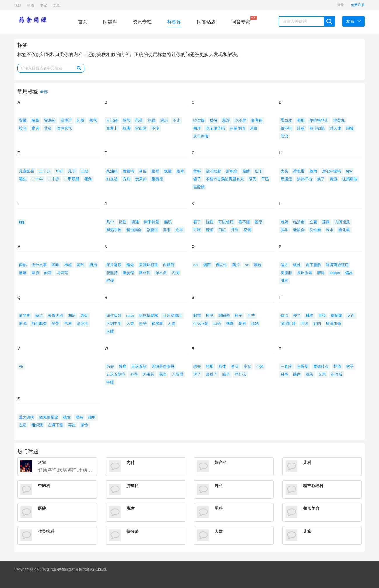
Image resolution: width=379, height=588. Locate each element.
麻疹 (35, 273)
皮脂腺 (286, 273)
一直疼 (286, 366)
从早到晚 (201, 136)
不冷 (155, 128)
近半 (179, 230)
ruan (130, 316)
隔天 (253, 179)
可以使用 (226, 222)
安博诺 (66, 120)
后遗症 (286, 179)
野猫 (337, 366)
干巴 (265, 179)
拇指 (93, 265)
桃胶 (310, 316)
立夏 (313, 222)
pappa (335, 273)
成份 (213, 120)
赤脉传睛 (237, 128)
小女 (247, 366)
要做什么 (321, 366)
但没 (284, 136)
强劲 (84, 316)
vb (21, 366)
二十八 (45, 171)
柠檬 (110, 281)
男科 (219, 508)
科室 (42, 463)
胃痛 (123, 366)
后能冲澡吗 (332, 171)
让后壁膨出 (172, 316)
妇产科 (221, 463)
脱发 (131, 508)
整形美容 (311, 508)
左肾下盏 (55, 425)
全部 (44, 92)
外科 (219, 486)
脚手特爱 (152, 222)
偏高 (349, 273)
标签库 (174, 22)
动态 (31, 6)
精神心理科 (313, 486)
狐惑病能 (350, 179)
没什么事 (39, 265)
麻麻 (23, 273)
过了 (259, 171)
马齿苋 (62, 273)
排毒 (284, 281)
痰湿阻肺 (288, 323)
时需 (197, 316)
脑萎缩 (128, 273)
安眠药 (50, 120)
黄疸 (333, 179)
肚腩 (301, 128)
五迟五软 (139, 366)
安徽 (23, 120)
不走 (177, 120)
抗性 (210, 222)
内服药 (169, 265)
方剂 (126, 179)
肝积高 (232, 171)
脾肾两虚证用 (337, 265)
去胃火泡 (55, 316)
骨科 (197, 171)
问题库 (110, 22)
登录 (340, 5)
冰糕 (152, 120)
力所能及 (342, 222)
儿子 (72, 171)
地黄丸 (339, 120)
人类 (130, 323)
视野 (230, 323)
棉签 (68, 265)
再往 (72, 425)
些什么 (240, 374)
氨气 (93, 120)
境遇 (135, 222)
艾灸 (48, 128)
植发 (67, 417)
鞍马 (23, 128)
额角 (88, 179)
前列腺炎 (39, 323)
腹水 (180, 171)
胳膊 (246, 171)
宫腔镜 (199, 187)
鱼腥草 (303, 366)
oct (196, 265)
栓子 (239, 316)
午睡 (110, 382)
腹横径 (157, 179)
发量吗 (128, 171)
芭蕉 (139, 120)
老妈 (284, 222)
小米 (260, 366)
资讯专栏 (142, 22)
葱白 (254, 128)
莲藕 (326, 222)
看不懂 (244, 222)
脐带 (55, 323)
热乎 (143, 323)
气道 (68, 323)
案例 (35, 128)
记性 (123, 222)
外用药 (148, 374)
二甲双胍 (72, 179)
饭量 (168, 171)
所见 (210, 316)
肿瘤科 (133, 486)
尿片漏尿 (114, 265)
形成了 (212, 374)
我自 (163, 374)
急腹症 (152, 230)
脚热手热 (114, 230)
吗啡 (55, 265)
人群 (219, 531)
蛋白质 (286, 120)
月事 (284, 374)
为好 (110, 366)
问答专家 (241, 20)
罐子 (197, 179)
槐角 (313, 171)
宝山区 (141, 128)
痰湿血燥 (333, 323)
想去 (197, 366)
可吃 (197, 230)
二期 (84, 171)
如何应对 (114, 316)
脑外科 (145, 273)
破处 (297, 265)
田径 (322, 316)
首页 (83, 22)
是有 (242, 323)
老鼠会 (299, 230)
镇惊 (84, 425)
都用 (301, 120)
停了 (297, 316)
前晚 (23, 323)
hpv (349, 171)
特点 (284, 316)
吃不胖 (240, 120)
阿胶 (81, 120)
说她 (255, 323)
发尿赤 (141, 179)
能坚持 (112, 273)
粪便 (143, 171)
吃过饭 (199, 120)
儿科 (307, 463)
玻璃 (126, 128)
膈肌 (168, 222)
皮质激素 (305, 273)
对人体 (335, 128)
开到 (235, 230)
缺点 (39, 316)
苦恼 (210, 230)
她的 (317, 323)
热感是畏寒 (148, 316)
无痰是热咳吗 (163, 366)
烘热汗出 (305, 179)
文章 (56, 6)
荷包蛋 (299, 171)
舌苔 (251, 316)
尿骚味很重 (148, 265)
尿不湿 (161, 273)
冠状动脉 (213, 171)
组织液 (37, 425)
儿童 (307, 531)
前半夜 (25, 316)
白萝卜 (112, 128)
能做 (130, 265)
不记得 (112, 120)
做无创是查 (49, 417)
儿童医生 (27, 171)
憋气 (126, 120)
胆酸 (350, 128)
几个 (110, 222)
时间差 (224, 316)
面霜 (48, 273)
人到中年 (114, 323)
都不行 (286, 128)
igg (21, 222)
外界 (134, 374)
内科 (131, 463)
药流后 (337, 374)
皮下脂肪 (313, 265)
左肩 (23, 425)
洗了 (197, 374)
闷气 (81, 265)
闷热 (23, 265)
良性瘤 (315, 230)
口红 (222, 230)
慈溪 (226, 120)
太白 (351, 316)
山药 (217, 323)
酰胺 (35, 120)
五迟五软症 (116, 374)
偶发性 (221, 265)
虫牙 (197, 128)
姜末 (167, 230)
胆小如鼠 (317, 128)
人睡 (110, 331)
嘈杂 (79, 417)
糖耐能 (337, 316)
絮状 (235, 366)
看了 (197, 222)
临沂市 (299, 222)
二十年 (37, 179)
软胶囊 (157, 323)
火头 (284, 171)
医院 (42, 508)
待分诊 (133, 531)
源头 (310, 374)
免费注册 (358, 5)
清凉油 (82, 323)
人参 (172, 323)
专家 (44, 6)
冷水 (330, 230)
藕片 (236, 265)
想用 (210, 366)
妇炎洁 (112, 179)
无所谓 (177, 374)
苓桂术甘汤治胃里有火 (225, 179)
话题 (18, 6)
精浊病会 (134, 230)
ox (247, 265)
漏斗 (284, 230)
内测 (175, 273)
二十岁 (54, 179)
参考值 (257, 120)
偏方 (284, 265)
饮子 (350, 366)
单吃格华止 (319, 120)
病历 (164, 120)
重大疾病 (27, 417)
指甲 (92, 417)
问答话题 (206, 22)
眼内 (297, 374)
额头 (23, 179)
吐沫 (305, 323)
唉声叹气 (64, 128)
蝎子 (226, 374)
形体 (222, 366)
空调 (247, 230)
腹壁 (155, 171)
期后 (72, 316)
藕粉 (258, 265)
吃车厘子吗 (215, 128)
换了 (321, 179)
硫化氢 (344, 230)
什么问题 (201, 323)
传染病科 (46, 531)
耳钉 (59, 171)
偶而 (207, 265)
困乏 (259, 222)
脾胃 (321, 273)
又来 (322, 374)
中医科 (44, 486)
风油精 (112, 171)
